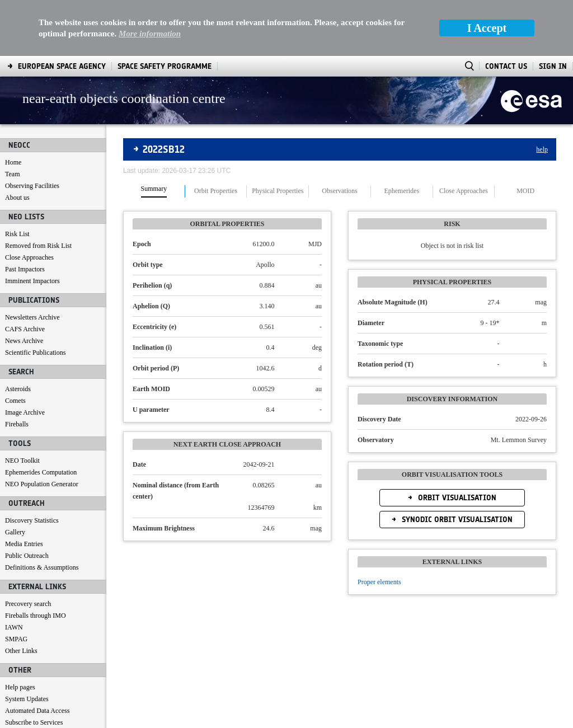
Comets (15, 345)
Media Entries (24, 488)
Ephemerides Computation (41, 416)
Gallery (15, 476)
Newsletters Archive (32, 261)
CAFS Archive (25, 273)
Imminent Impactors (32, 225)
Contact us (19, 678)
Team (12, 118)
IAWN (14, 571)
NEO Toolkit (22, 405)
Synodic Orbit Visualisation (456, 464)
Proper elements (379, 526)
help (542, 93)
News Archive (24, 285)
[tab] (154, 135)
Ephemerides (401, 135)
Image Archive (25, 356)
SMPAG (16, 583)
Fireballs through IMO (36, 560)
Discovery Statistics (32, 464)
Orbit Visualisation (456, 442)
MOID (525, 135)
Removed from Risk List (38, 190)
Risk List (17, 178)
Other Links (21, 595)
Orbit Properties (216, 135)
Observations (339, 135)
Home (13, 106)
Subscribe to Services (34, 666)
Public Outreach (27, 500)
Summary (154, 133)
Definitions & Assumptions (42, 511)
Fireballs (17, 368)
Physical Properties (278, 135)
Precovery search (28, 548)
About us (17, 142)
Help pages (20, 631)
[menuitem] (33, 717)
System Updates (27, 643)
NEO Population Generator (42, 428)
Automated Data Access (37, 655)
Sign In (553, 10)
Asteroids (18, 333)
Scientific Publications (35, 297)
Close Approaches (29, 201)
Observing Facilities (32, 130)
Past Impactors (25, 213)
